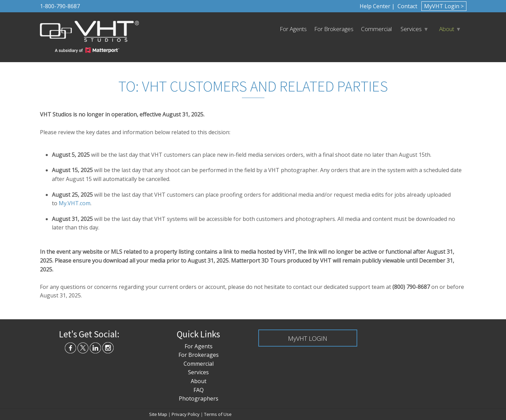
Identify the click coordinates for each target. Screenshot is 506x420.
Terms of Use (218, 414)
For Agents (293, 29)
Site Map (158, 414)
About (447, 29)
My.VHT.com (75, 203)
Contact (407, 6)
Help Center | (377, 6)
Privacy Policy (186, 414)
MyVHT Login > (444, 6)
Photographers (199, 398)
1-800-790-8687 (60, 6)
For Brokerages (334, 29)
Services (411, 29)
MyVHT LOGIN (308, 338)
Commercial (376, 29)
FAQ (199, 390)
